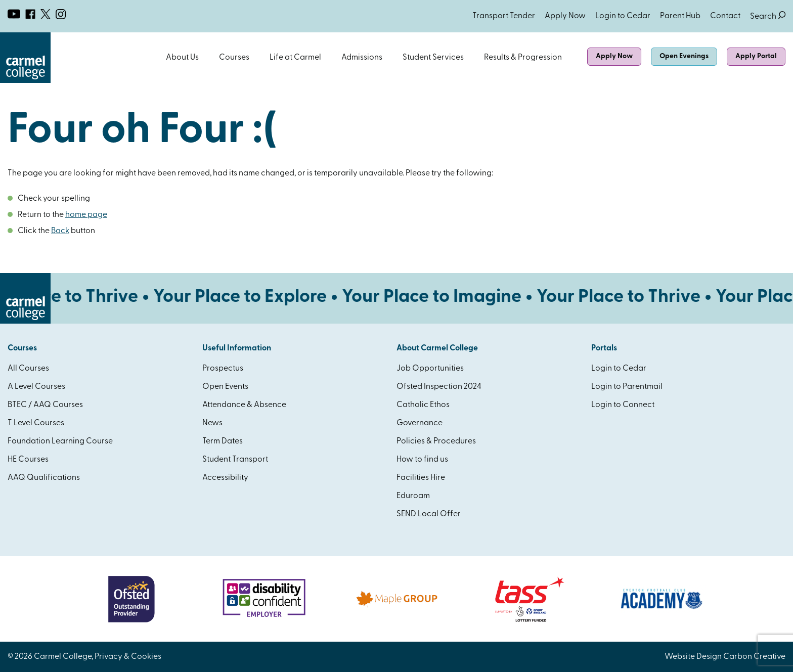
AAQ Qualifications (44, 478)
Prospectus (223, 369)
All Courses (28, 369)
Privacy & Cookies (128, 657)
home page (86, 215)
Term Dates (223, 441)
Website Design (693, 657)
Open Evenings (684, 56)
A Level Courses (36, 387)
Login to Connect (623, 405)
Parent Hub (680, 16)
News (212, 423)
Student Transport (235, 460)
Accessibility (225, 478)
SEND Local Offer (429, 514)
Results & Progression (523, 58)
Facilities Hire (421, 478)
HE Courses (28, 460)
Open (204, 58)
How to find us (422, 460)
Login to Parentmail (627, 387)
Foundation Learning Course (60, 441)
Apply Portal (756, 56)
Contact (725, 16)
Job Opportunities (430, 369)
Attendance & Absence (244, 405)
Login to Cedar (623, 16)
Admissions (362, 58)
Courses (234, 58)
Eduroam (413, 496)
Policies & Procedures (436, 441)
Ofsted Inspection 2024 (439, 387)
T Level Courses (36, 423)
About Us (182, 58)
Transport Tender (504, 16)
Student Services (433, 58)
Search (768, 16)
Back (60, 231)
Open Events (225, 387)
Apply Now (565, 16)
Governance (420, 423)
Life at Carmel (295, 58)
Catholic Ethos (423, 405)
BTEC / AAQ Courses (45, 405)
